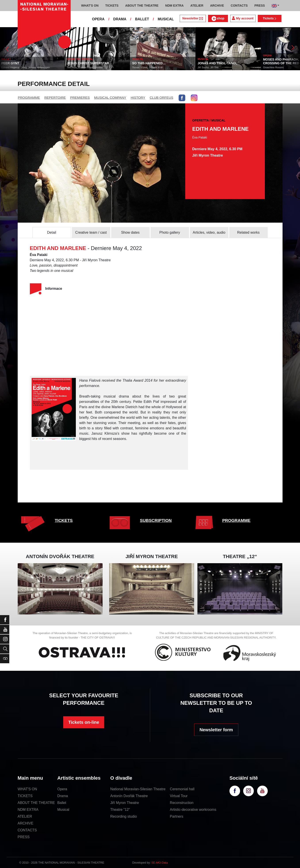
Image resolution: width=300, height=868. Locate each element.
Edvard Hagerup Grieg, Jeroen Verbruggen (26, 67)
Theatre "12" (120, 810)
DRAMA (120, 19)
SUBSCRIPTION (156, 520)
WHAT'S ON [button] (90, 6)
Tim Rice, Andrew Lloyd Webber (86, 67)
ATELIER (25, 816)
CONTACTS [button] (239, 6)
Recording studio (124, 816)
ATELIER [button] (197, 6)
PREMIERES (80, 98)
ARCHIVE (217, 6)
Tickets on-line (84, 722)
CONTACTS (27, 830)
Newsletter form (216, 730)
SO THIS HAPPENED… (150, 63)
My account (243, 18)
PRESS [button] (260, 6)
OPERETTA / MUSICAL (81, 59)
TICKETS (64, 520)
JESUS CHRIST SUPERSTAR (89, 63)
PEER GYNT (11, 63)
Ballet (62, 803)
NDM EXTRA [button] (174, 6)
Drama (63, 796)
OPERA (98, 19)
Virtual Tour (179, 796)
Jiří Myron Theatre (125, 803)
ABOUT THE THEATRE (36, 803)
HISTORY (138, 98)
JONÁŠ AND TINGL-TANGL (218, 63)
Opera (62, 789)
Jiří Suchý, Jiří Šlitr (209, 67)
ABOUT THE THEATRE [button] (142, 6)
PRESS (24, 837)
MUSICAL (166, 19)
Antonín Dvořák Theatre (129, 796)
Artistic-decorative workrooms (193, 810)
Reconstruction (182, 803)
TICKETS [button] (112, 6)
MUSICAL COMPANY (110, 98)
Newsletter (193, 18)
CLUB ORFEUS (161, 98)
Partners (176, 816)
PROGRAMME (29, 98)
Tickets (270, 18)
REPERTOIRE (55, 98)
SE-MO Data (160, 863)
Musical (63, 810)
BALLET (142, 19)
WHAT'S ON (27, 789)
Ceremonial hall (182, 789)
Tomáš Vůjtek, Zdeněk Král (148, 67)
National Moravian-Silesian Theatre (138, 789)
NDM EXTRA (28, 810)
